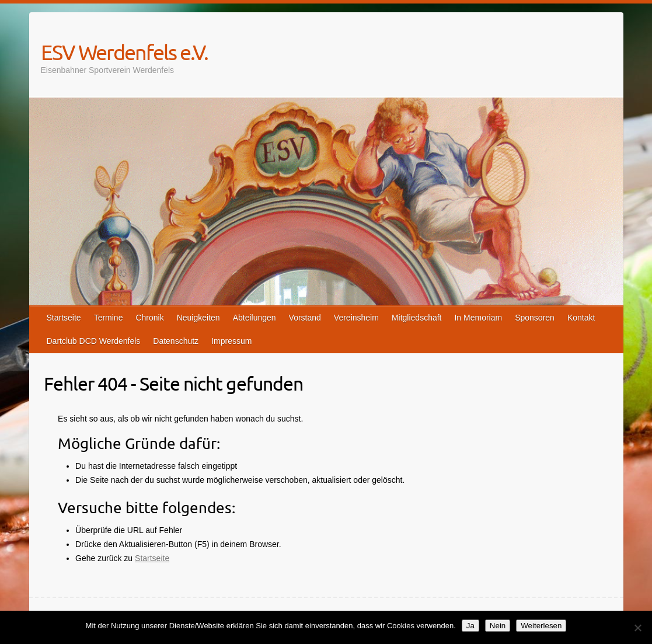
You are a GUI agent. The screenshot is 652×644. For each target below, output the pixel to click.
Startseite (64, 318)
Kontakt (581, 318)
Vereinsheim (356, 318)
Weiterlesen (541, 626)
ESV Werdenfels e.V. (124, 52)
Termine (109, 318)
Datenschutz (176, 341)
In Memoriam (478, 318)
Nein (498, 626)
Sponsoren (535, 318)
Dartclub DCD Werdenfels (94, 341)
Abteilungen (254, 318)
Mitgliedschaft (417, 318)
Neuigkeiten (198, 318)
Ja (470, 626)
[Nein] (637, 628)
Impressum (231, 341)
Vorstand (305, 318)
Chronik (149, 318)
